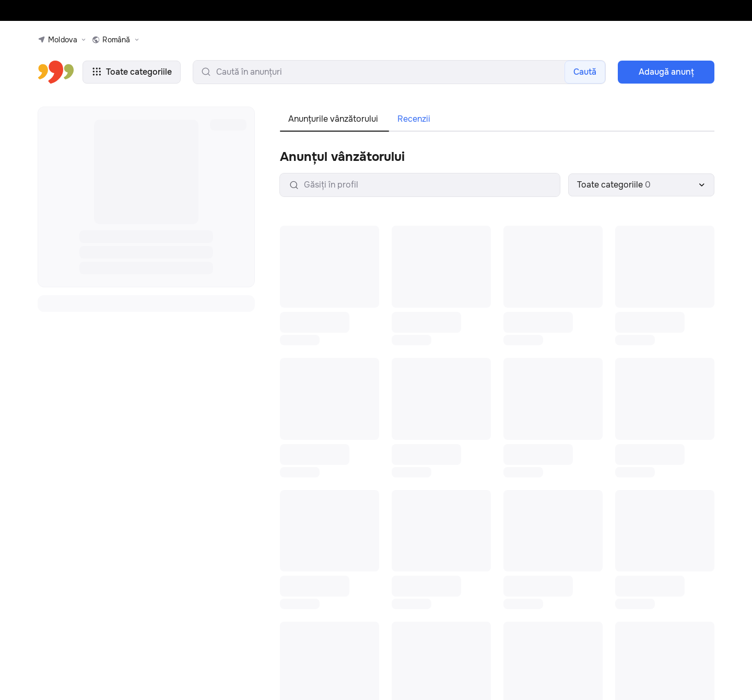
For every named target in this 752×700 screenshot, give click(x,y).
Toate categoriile (132, 72)
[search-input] (399, 72)
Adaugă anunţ (666, 72)
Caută (585, 72)
